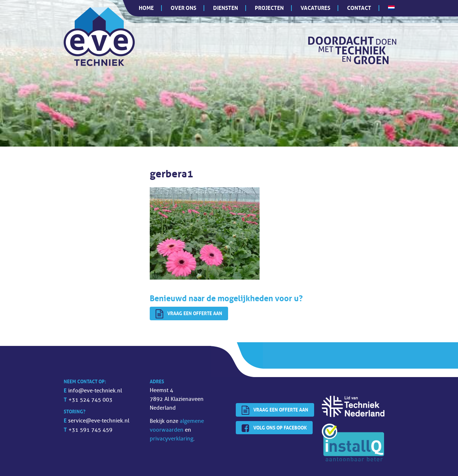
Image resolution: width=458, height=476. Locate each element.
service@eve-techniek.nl (99, 421)
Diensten (226, 8)
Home (146, 8)
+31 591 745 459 (90, 430)
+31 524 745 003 (90, 400)
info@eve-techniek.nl (95, 391)
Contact (359, 8)
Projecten (269, 8)
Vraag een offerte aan (189, 314)
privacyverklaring (172, 439)
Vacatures (315, 8)
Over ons (183, 8)
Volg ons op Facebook (274, 428)
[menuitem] (391, 8)
